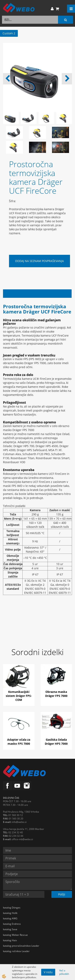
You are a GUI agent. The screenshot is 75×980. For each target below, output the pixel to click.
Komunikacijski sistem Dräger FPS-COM (19, 696)
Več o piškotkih (64, 972)
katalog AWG (10, 918)
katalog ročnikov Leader (16, 951)
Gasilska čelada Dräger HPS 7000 (56, 742)
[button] (67, 79)
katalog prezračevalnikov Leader (21, 946)
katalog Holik (10, 913)
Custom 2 (9, 33)
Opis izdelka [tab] (37, 293)
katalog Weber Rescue (15, 935)
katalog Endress (12, 924)
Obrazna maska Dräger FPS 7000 (56, 694)
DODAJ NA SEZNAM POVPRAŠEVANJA (39, 261)
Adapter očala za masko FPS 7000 (19, 742)
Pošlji (62, 894)
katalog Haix (10, 940)
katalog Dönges (12, 908)
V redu (48, 972)
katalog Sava (10, 929)
